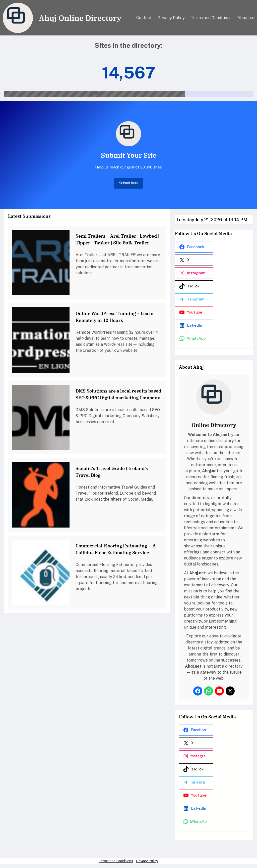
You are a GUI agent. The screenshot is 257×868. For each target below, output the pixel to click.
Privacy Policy (147, 861)
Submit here (129, 183)
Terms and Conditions (116, 861)
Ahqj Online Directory (80, 18)
